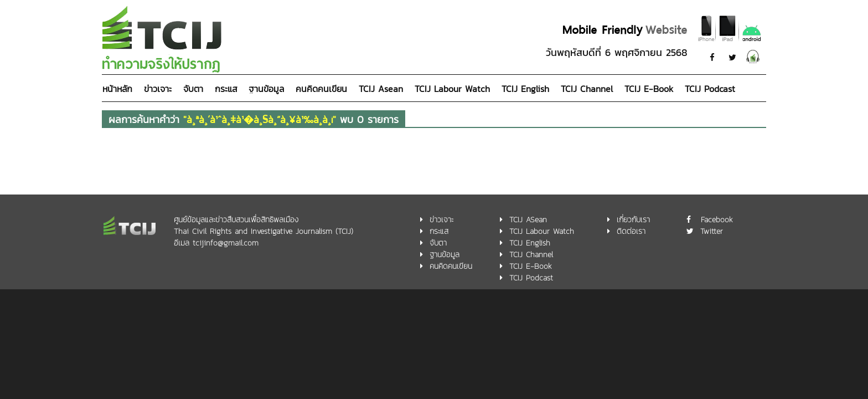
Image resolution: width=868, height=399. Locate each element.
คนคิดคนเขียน (321, 89)
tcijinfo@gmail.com (226, 243)
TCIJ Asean (381, 89)
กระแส (226, 89)
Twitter (712, 231)
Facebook (717, 220)
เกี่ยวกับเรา (633, 220)
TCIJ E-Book (649, 89)
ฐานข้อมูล (266, 89)
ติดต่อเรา (631, 231)
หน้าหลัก (117, 89)
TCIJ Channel (587, 89)
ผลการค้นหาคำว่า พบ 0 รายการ (254, 119)
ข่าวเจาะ (158, 89)
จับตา (193, 89)
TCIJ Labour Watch (452, 89)
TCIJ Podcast (710, 89)
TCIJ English (525, 89)
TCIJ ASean (528, 220)
